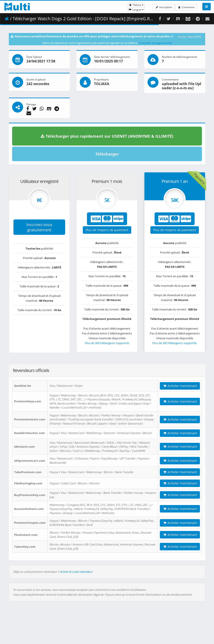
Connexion (186, 7)
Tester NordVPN (189, 37)
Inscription (164, 7)
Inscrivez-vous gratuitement (39, 227)
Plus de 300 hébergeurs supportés (107, 343)
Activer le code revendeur (76, 572)
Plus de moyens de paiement (107, 230)
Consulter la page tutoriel (155, 43)
